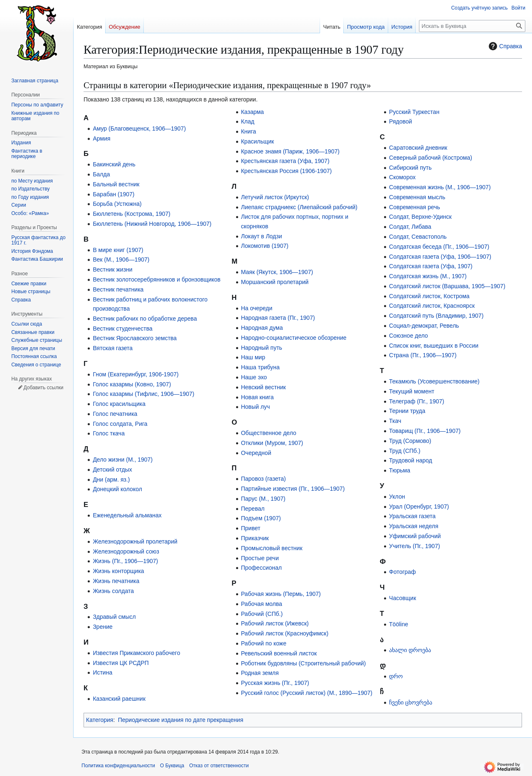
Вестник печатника (118, 289)
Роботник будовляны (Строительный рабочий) (304, 663)
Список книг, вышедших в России (434, 346)
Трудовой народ (411, 460)
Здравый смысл (114, 617)
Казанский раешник (119, 699)
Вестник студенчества (122, 329)
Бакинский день (114, 164)
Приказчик (255, 538)
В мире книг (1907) (118, 250)
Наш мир (253, 357)
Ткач (395, 421)
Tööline (399, 624)
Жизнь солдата (113, 591)
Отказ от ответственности (219, 766)
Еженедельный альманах (127, 515)
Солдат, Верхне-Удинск (420, 217)
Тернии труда (407, 411)
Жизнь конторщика (118, 571)
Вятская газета (113, 348)
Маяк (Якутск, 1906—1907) (277, 272)
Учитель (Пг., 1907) (415, 546)
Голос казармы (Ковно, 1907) (132, 384)
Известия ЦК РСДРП (121, 663)
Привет (251, 528)
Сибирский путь (410, 168)
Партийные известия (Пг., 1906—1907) (293, 489)
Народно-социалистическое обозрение (294, 338)
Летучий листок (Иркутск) (275, 197)
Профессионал (261, 568)
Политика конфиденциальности (118, 766)
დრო (396, 676)
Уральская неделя (414, 526)
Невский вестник (264, 387)
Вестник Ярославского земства (135, 338)
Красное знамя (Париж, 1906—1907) (290, 151)
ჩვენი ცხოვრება (411, 702)
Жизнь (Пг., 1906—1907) (125, 561)
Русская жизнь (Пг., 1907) (275, 683)
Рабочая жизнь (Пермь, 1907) (281, 594)
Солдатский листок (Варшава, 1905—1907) (447, 286)
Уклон (397, 497)
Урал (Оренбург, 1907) (419, 507)
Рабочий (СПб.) (262, 614)
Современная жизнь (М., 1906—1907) (440, 187)
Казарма (252, 112)
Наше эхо (254, 377)
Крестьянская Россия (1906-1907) (287, 171)
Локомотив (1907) (265, 246)
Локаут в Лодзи (262, 236)
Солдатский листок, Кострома (429, 296)
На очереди (257, 308)
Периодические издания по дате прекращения (181, 720)
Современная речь (415, 207)
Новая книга (257, 397)
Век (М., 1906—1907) (121, 259)
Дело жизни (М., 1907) (123, 460)
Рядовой (400, 121)
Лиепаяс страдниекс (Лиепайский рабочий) (299, 207)
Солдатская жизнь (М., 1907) (428, 276)
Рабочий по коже (264, 643)
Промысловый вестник (272, 548)
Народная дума (262, 328)
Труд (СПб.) (405, 451)
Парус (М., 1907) (263, 499)
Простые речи (260, 558)
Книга (249, 131)
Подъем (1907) (261, 518)
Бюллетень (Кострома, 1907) (132, 214)
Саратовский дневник (418, 148)
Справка (504, 46)
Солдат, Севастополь (418, 237)
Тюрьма (400, 470)
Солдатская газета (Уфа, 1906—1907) (440, 257)
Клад (248, 121)
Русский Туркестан (414, 112)
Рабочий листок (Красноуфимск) (285, 633)
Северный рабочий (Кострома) (431, 158)
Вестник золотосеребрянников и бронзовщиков (156, 279)
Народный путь (262, 348)
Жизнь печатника (116, 581)
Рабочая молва (262, 604)
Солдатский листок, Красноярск (432, 306)
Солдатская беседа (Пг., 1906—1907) (439, 247)
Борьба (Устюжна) (117, 204)
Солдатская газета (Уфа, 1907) (431, 266)
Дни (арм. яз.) (111, 479)
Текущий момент (412, 391)
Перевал (253, 509)
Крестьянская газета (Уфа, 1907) (285, 161)
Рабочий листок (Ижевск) (275, 623)
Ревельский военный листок (279, 653)
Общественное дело (269, 433)
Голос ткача (109, 433)
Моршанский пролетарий (275, 282)
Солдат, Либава (410, 227)
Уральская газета (412, 516)
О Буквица (172, 766)
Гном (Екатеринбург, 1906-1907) (135, 374)
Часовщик (403, 598)
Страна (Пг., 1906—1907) (423, 355)
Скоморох (402, 177)
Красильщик (257, 141)
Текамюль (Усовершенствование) (434, 381)
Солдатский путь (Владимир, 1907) (436, 316)
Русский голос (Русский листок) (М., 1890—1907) (307, 693)
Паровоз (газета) (264, 479)
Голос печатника (115, 414)
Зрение (102, 627)
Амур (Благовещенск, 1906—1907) (139, 129)
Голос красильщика (119, 404)
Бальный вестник (116, 184)
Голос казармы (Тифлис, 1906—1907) (143, 394)
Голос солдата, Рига (120, 424)
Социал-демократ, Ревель (424, 326)
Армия (101, 138)
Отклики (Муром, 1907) (272, 443)
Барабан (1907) (113, 194)
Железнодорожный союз (126, 551)
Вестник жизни (112, 269)
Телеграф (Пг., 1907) (417, 401)
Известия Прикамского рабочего (136, 653)
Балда (101, 174)
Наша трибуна (260, 367)
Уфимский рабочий (415, 536)
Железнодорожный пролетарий (135, 541)
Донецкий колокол (117, 489)
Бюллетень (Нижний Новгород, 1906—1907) (152, 224)
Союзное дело (409, 336)
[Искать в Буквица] (472, 26)
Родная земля (260, 673)
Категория (100, 720)
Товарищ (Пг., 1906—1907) (425, 431)
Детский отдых (112, 470)
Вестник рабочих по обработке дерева (145, 319)
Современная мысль (417, 197)
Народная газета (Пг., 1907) (278, 318)
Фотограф (402, 572)
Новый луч (256, 407)
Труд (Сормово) (410, 441)
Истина (102, 672)
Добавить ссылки (43, 388)
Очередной (256, 453)
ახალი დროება (410, 650)
